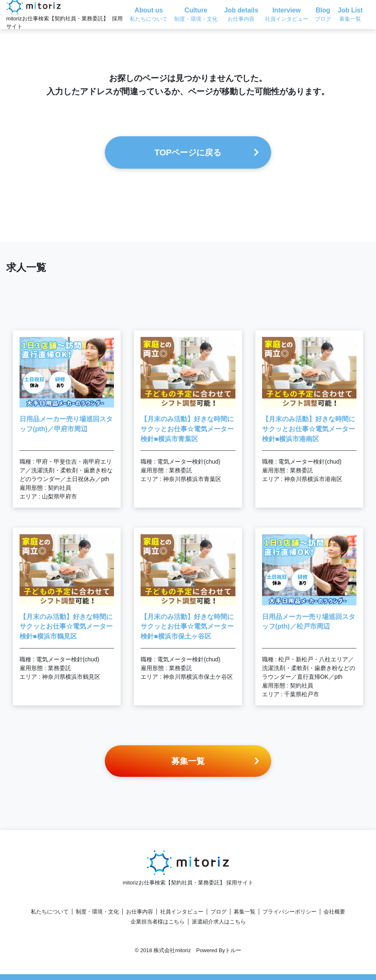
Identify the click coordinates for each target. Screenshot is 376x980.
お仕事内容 (140, 912)
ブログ (219, 912)
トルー (233, 950)
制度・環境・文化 (97, 912)
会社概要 (334, 912)
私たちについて (50, 912)
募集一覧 (245, 912)
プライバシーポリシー (289, 912)
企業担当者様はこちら (158, 922)
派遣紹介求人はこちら (219, 922)
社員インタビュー (182, 912)
